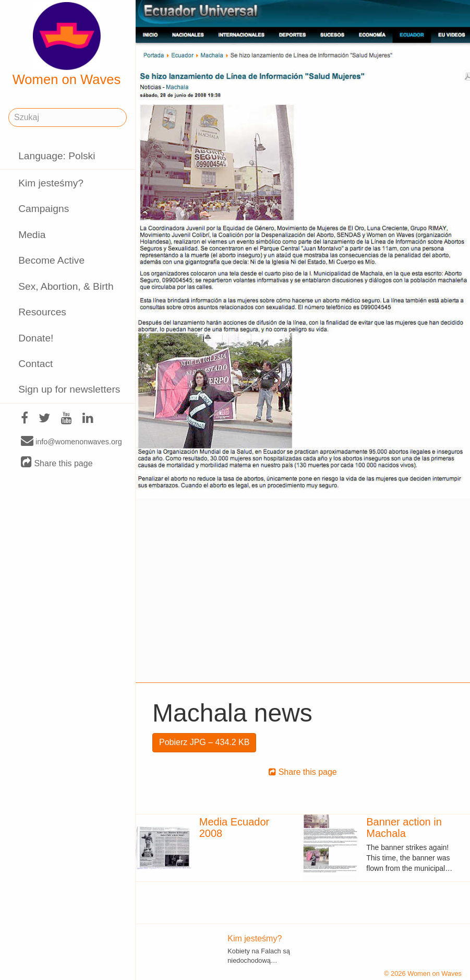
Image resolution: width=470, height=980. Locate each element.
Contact (35, 364)
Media (32, 235)
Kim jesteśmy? (51, 183)
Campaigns (44, 209)
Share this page (57, 463)
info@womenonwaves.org (71, 441)
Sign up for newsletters (69, 389)
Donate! (36, 338)
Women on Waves (67, 44)
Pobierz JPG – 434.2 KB (204, 742)
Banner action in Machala (404, 828)
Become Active (51, 260)
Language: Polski (57, 156)
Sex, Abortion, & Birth (66, 286)
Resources (42, 312)
